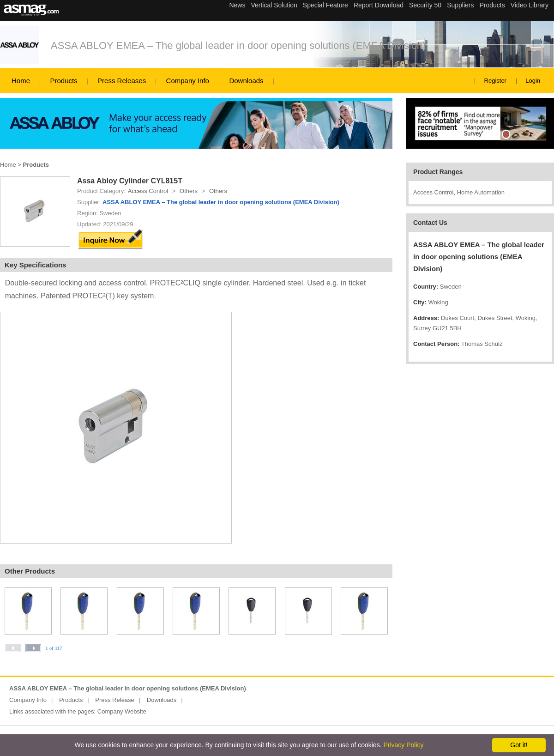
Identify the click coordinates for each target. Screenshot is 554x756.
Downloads (246, 81)
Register (495, 81)
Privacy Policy (403, 745)
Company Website (122, 711)
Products (63, 81)
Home (21, 81)
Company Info (188, 81)
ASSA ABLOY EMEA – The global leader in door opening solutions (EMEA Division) (238, 45)
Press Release (115, 700)
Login (533, 81)
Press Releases (122, 81)
